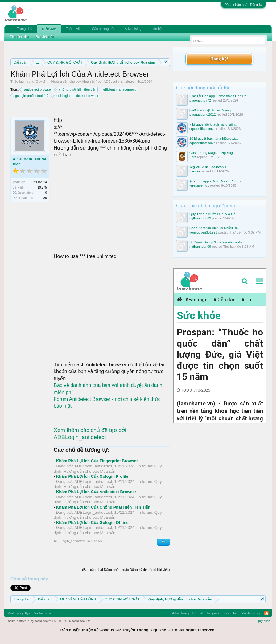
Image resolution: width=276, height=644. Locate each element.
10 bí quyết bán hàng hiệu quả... (214, 139)
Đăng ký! (219, 59)
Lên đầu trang (251, 613)
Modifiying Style (19, 613)
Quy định (263, 621)
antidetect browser (37, 89)
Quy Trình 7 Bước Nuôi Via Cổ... (214, 214)
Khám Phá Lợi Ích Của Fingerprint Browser (97, 461)
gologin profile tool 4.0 (31, 96)
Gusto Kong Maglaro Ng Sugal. (213, 153)
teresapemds (199, 185)
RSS (266, 613)
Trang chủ (25, 29)
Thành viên (74, 29)
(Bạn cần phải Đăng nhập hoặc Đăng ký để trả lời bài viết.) (126, 570)
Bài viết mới (45, 37)
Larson (195, 171)
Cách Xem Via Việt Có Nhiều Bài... (215, 228)
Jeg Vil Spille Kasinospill (208, 167)
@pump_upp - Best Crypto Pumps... (217, 181)
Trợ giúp (212, 613)
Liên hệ (156, 29)
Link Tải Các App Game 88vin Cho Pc (218, 96)
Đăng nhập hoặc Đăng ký (243, 5)
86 (45, 198)
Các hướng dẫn (104, 29)
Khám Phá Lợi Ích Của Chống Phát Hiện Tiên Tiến (103, 507)
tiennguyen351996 (203, 232)
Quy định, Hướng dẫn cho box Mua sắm (66, 81)
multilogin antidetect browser (76, 96)
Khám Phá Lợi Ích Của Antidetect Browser (96, 492)
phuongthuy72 (200, 100)
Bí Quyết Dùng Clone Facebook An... (217, 242)
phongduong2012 (203, 114)
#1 (163, 542)
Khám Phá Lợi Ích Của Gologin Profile (92, 476)
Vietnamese (43, 613)
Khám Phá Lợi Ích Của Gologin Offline (92, 523)
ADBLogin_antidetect (119, 81)
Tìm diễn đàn (20, 37)
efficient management (119, 89)
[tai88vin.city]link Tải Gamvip (211, 110)
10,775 (42, 187)
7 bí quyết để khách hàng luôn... (213, 124)
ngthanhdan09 (200, 218)
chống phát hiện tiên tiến (77, 89)
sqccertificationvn (202, 129)
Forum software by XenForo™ (49, 621)
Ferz (193, 157)
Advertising (133, 29)
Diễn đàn (49, 29)
